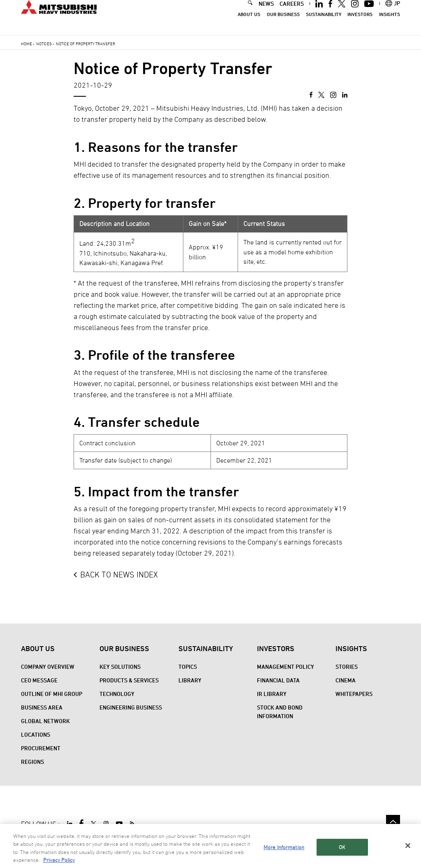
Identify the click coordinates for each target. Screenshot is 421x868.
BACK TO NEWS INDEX (119, 575)
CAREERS (292, 14)
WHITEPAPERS (354, 694)
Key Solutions (120, 667)
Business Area (42, 707)
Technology (117, 694)
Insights (390, 25)
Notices (44, 44)
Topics (188, 667)
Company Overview (48, 667)
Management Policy (286, 667)
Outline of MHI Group (52, 694)
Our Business (283, 25)
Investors (360, 25)
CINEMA (346, 680)
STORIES (347, 667)
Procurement (41, 748)
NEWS (266, 14)
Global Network (45, 721)
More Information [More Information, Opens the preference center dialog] (284, 855)
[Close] (408, 854)
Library (190, 680)
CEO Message (39, 680)
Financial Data (278, 680)
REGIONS (32, 762)
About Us (249, 25)
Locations (36, 734)
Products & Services (129, 680)
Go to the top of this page (393, 822)
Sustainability (324, 25)
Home (27, 44)
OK (342, 855)
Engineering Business (131, 707)
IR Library (272, 694)
